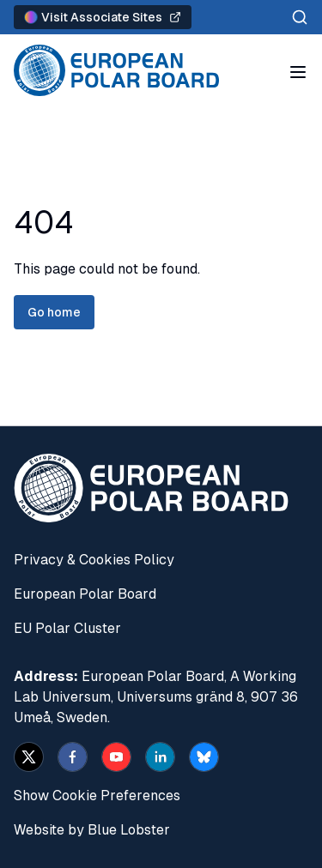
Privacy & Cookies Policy (94, 560)
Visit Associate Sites (103, 17)
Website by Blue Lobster (92, 830)
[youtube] (116, 757)
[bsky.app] (204, 757)
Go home (54, 312)
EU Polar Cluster (67, 628)
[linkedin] (160, 757)
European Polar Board (85, 594)
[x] (29, 757)
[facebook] (73, 757)
